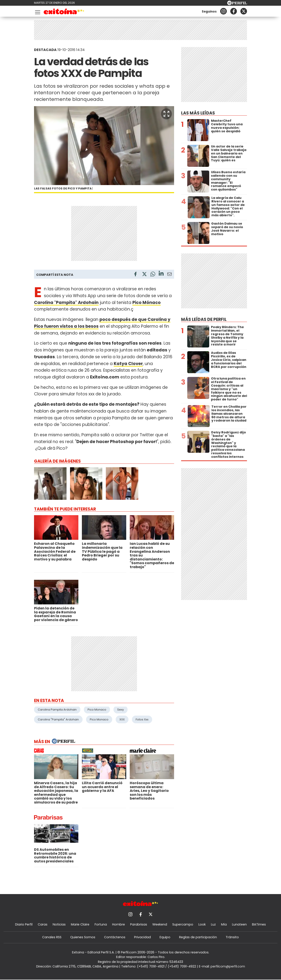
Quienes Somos (83, 937)
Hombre (119, 924)
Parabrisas (139, 924)
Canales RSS (52, 937)
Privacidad (142, 937)
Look (202, 924)
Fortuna (101, 924)
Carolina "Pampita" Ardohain (58, 719)
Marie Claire (80, 924)
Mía (224, 924)
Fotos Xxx (142, 719)
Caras (43, 924)
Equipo (165, 937)
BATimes (259, 924)
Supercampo (183, 924)
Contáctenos (115, 937)
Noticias (59, 924)
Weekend (160, 924)
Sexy (121, 710)
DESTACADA (45, 50)
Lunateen (239, 924)
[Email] (169, 275)
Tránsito (232, 937)
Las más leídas (198, 113)
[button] (166, 114)
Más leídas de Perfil (204, 319)
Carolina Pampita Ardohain (57, 710)
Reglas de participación (198, 937)
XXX (122, 719)
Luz (213, 924)
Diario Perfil (24, 924)
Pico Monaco (97, 710)
